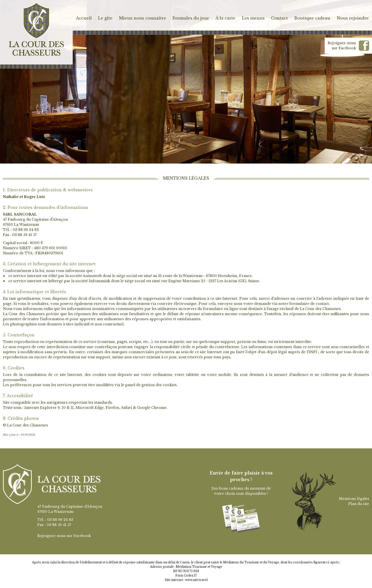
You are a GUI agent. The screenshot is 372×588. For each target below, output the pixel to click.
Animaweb (92, 276)
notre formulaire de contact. (304, 304)
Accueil (84, 18)
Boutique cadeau (312, 18)
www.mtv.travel (196, 580)
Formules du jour (191, 18)
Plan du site (359, 504)
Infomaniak (99, 281)
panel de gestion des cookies (151, 385)
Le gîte (105, 18)
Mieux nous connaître (143, 18)
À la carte (225, 18)
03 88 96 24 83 (26, 230)
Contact (279, 18)
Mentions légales (354, 499)
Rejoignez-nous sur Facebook (64, 536)
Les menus (253, 18)
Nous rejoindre (353, 18)
